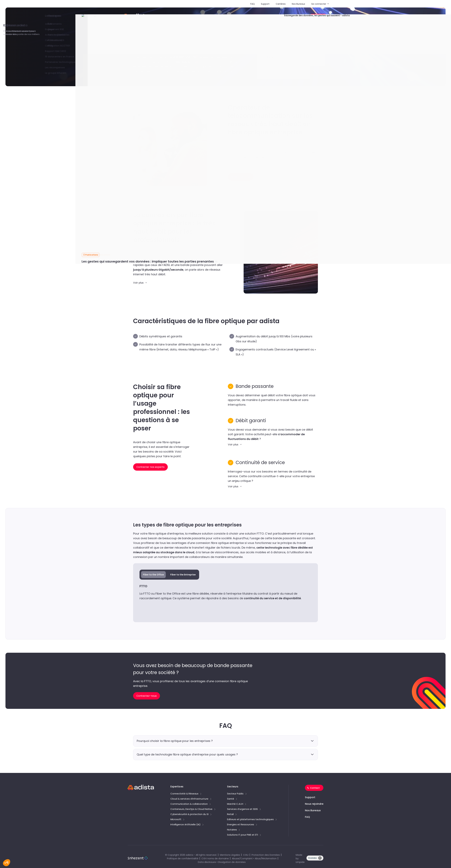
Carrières (281, 4)
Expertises (206, 17)
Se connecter (319, 4)
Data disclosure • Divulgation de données (222, 862)
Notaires (232, 830)
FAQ (252, 4)
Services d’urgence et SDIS (242, 809)
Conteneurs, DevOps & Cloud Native (191, 809)
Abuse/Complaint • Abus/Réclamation (254, 858)
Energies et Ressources (241, 825)
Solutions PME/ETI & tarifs (178, 17)
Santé (231, 799)
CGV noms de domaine (215, 858)
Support (265, 4)
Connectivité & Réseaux (184, 794)
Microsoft (176, 820)
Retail (230, 814)
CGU (246, 855)
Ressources (281, 17)
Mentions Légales (230, 855)
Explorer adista (254, 17)
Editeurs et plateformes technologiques (250, 820)
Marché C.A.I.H (235, 804)
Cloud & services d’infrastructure (189, 799)
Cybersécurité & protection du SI (189, 814)
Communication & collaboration (189, 804)
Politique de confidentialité (183, 858)
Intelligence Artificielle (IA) (185, 825)
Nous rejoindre (314, 804)
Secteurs (229, 17)
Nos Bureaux (298, 4)
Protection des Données (266, 855)
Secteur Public (235, 794)
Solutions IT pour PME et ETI (243, 835)
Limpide (300, 862)
